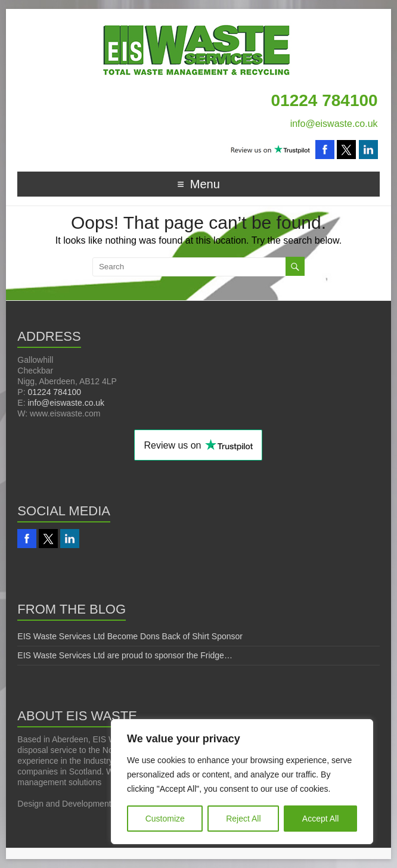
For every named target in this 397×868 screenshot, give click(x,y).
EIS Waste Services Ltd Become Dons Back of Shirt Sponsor (130, 636)
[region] (242, 782)
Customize (165, 819)
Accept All (320, 819)
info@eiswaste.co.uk (334, 124)
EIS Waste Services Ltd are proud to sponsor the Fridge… (125, 655)
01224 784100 (54, 392)
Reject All (243, 819)
